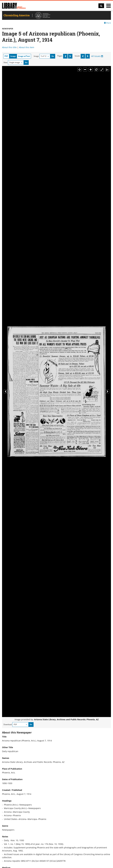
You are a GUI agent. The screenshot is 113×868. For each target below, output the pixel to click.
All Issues (97, 56)
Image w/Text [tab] (24, 56)
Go (53, 56)
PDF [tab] (6, 56)
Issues (77, 56)
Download (8, 724)
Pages (60, 56)
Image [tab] (13, 56)
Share (108, 23)
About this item (27, 47)
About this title (9, 47)
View (5, 62)
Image (36, 56)
